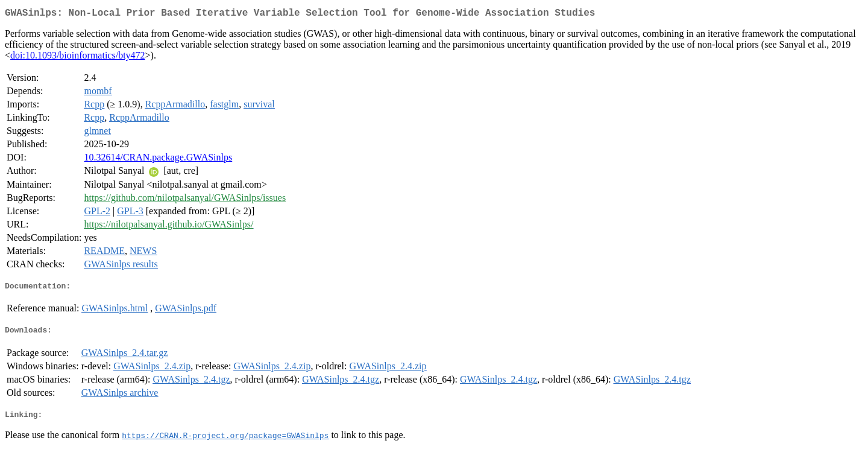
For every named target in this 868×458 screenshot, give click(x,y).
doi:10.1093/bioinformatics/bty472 (78, 58)
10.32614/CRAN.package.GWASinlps (158, 160)
